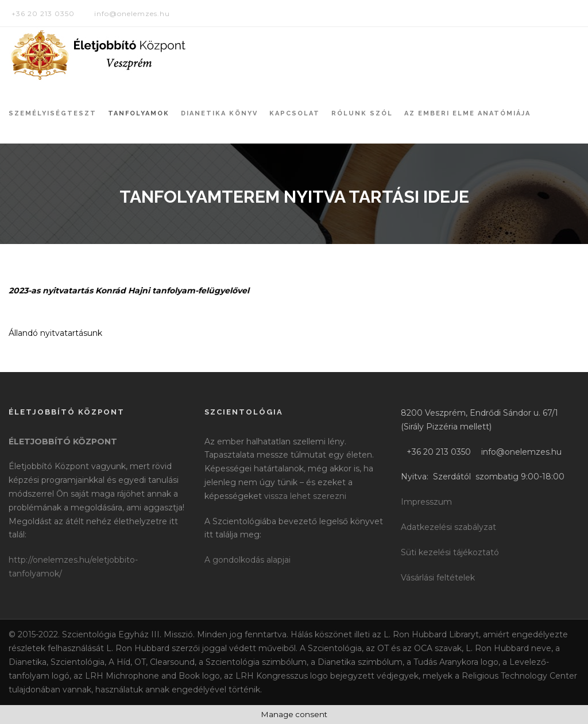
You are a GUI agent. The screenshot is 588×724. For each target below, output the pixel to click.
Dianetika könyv (219, 113)
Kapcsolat (295, 113)
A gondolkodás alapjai (247, 560)
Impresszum (426, 502)
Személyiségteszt (53, 113)
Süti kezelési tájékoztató (450, 552)
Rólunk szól (362, 113)
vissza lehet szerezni (305, 496)
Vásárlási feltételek (438, 578)
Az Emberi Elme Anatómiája (467, 113)
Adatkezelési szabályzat (448, 527)
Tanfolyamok (139, 113)
